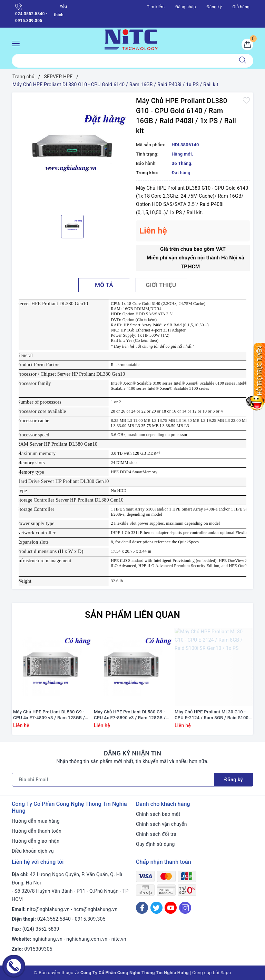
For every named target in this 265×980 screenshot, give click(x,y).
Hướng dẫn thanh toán (37, 831)
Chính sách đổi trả (156, 834)
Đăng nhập (186, 7)
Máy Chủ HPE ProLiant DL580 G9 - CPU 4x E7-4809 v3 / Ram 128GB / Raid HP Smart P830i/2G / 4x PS (49, 715)
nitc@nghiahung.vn (48, 909)
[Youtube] (171, 908)
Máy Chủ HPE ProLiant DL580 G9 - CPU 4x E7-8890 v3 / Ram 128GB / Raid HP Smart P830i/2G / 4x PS (130, 715)
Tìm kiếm (156, 7)
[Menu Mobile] (18, 43)
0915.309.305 (90, 919)
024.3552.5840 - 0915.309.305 (31, 13)
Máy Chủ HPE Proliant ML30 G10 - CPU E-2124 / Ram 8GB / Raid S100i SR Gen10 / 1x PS (212, 715)
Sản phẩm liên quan (132, 615)
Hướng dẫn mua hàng (36, 821)
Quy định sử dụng (155, 844)
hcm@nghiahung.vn (95, 909)
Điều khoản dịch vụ (33, 851)
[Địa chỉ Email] (113, 780)
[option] (72, 153)
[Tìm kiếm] (243, 61)
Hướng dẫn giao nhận (36, 841)
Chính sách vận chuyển (161, 824)
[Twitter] (156, 908)
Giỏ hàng (241, 7)
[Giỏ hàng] (247, 44)
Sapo (226, 973)
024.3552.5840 (54, 919)
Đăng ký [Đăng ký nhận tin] (234, 780)
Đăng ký (214, 7)
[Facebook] (142, 908)
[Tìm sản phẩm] (122, 61)
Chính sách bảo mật (158, 814)
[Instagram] (185, 908)
